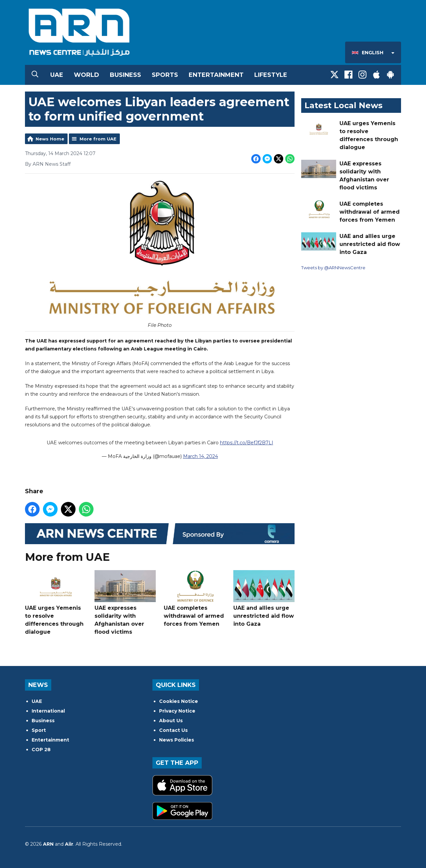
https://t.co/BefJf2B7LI (247, 443)
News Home (50, 139)
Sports (165, 75)
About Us (171, 721)
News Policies (177, 740)
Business (125, 75)
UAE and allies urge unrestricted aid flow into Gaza (264, 599)
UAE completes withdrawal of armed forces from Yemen (194, 599)
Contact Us (173, 730)
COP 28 (41, 750)
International (48, 711)
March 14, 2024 (201, 457)
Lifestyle (271, 75)
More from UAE (98, 139)
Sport (39, 730)
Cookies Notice (179, 701)
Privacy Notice (177, 711)
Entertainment (216, 75)
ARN (48, 844)
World (87, 75)
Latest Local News (343, 105)
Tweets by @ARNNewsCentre (333, 268)
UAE (57, 75)
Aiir (69, 844)
